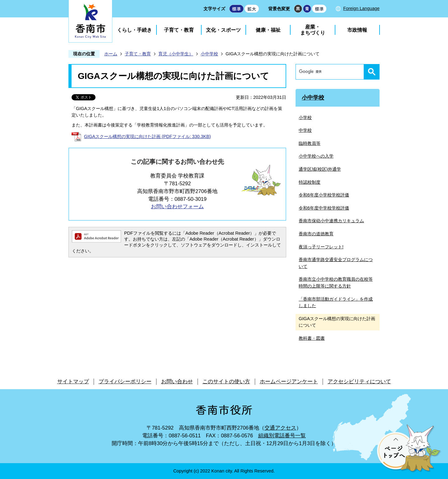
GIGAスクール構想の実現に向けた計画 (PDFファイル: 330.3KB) (147, 136)
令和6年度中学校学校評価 (324, 208)
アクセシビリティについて (359, 382)
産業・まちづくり (313, 30)
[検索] (331, 72)
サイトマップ (73, 382)
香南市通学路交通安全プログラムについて (336, 263)
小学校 (305, 117)
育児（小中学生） (176, 54)
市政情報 (357, 30)
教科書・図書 (312, 338)
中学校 (305, 130)
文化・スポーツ (223, 30)
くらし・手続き (134, 30)
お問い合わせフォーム (177, 207)
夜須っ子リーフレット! (321, 247)
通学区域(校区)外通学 (320, 169)
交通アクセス (280, 428)
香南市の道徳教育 (316, 234)
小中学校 (209, 54)
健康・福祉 (268, 30)
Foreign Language (361, 8)
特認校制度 (310, 182)
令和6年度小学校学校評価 (324, 195)
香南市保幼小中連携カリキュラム (331, 221)
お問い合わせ (177, 382)
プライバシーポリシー (125, 382)
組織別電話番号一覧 (282, 436)
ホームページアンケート (289, 382)
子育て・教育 (179, 30)
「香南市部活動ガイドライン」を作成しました (336, 302)
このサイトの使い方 (226, 382)
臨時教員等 (310, 143)
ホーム (111, 54)
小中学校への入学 (316, 156)
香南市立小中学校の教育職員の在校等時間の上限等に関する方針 (336, 283)
